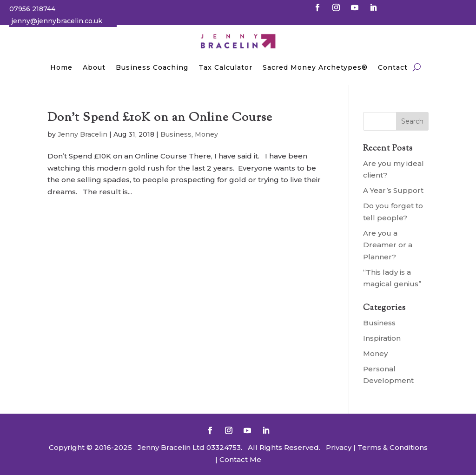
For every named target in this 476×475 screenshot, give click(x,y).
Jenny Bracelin (83, 134)
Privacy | (341, 447)
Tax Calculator (225, 67)
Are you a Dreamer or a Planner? (388, 245)
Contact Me (239, 459)
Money (206, 134)
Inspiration (382, 338)
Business (176, 134)
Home (61, 67)
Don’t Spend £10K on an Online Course (160, 118)
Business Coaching (152, 67)
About (94, 67)
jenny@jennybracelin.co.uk (57, 21)
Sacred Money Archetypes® (315, 67)
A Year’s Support (393, 190)
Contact (393, 67)
